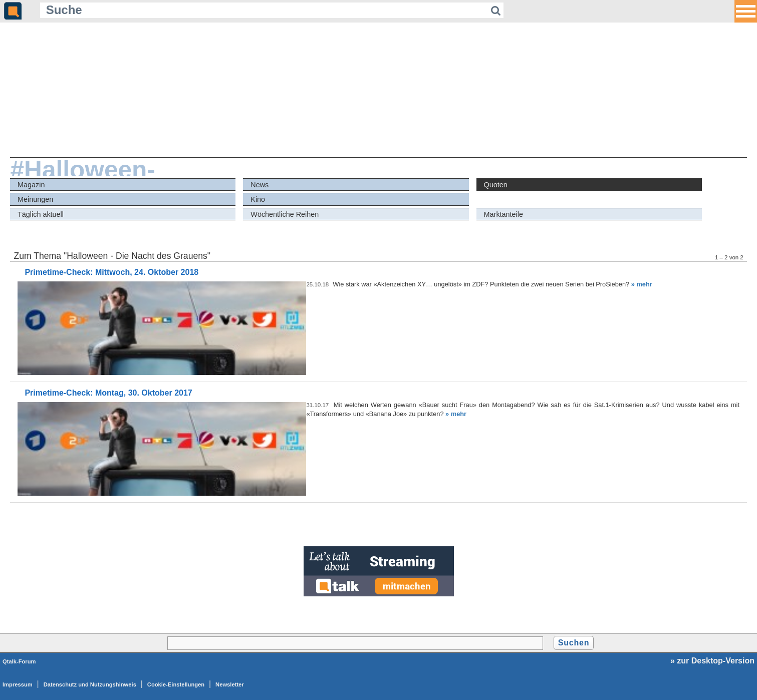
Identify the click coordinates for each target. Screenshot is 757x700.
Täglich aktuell (41, 214)
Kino (258, 199)
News (260, 185)
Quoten (496, 185)
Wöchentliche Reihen (285, 214)
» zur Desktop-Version (712, 661)
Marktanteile (503, 214)
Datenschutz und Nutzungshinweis (90, 684)
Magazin (31, 185)
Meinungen (35, 199)
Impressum (18, 684)
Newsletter (230, 684)
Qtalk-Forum (19, 661)
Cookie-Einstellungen (176, 684)
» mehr (642, 284)
